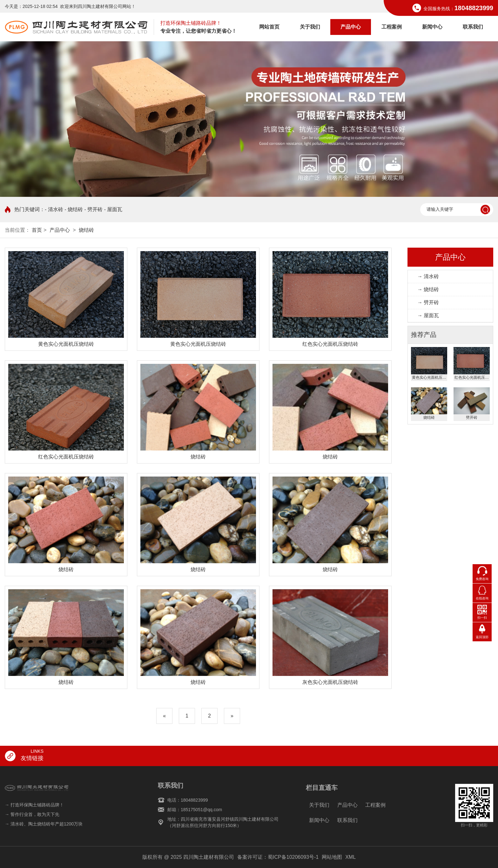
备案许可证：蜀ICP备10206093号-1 (278, 857)
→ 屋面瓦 (428, 315)
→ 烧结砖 (428, 289)
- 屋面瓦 (113, 209)
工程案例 (392, 27)
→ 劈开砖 (428, 302)
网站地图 (332, 857)
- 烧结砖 (74, 209)
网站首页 (269, 27)
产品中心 (351, 27)
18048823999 (474, 8)
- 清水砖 (54, 209)
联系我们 (473, 27)
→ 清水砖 (428, 276)
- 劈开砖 (93, 209)
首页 (37, 230)
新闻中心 (432, 27)
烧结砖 (86, 230)
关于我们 (310, 27)
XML (350, 857)
